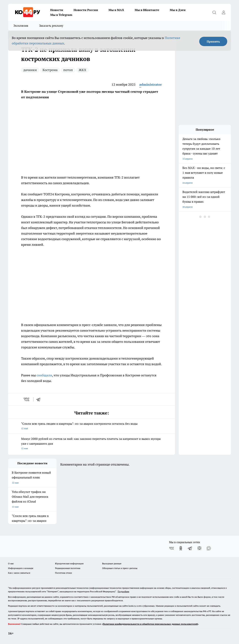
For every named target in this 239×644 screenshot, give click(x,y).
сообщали (44, 375)
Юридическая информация (69, 563)
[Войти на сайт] (224, 12)
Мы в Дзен (178, 10)
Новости (57, 10)
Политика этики (63, 573)
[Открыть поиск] (214, 12)
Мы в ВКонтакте (147, 10)
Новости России (86, 10)
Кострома (50, 70)
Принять (213, 41)
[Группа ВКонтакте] (171, 548)
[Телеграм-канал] (190, 548)
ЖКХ (82, 70)
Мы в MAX (116, 10)
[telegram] (40, 399)
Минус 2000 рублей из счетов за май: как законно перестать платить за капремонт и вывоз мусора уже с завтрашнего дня (91, 444)
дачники (30, 70)
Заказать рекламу (51, 26)
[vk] (27, 399)
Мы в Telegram (61, 15)
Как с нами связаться (19, 573)
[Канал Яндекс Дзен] (199, 548)
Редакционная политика (68, 568)
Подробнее (123, 591)
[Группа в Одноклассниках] (181, 548)
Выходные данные (112, 563)
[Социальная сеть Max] (209, 548)
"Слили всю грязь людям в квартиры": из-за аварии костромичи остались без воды (91, 426)
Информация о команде (21, 568)
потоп (68, 70)
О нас (11, 563)
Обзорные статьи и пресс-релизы (120, 568)
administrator (151, 84)
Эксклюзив (21, 26)
